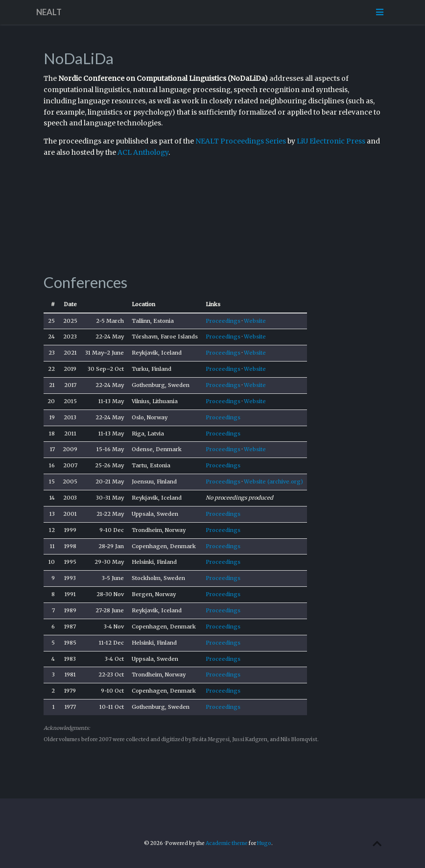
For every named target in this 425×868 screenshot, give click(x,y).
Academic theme (227, 843)
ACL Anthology (143, 152)
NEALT (49, 12)
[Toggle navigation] (379, 12)
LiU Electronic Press (331, 141)
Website (255, 321)
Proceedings (223, 321)
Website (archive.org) (273, 482)
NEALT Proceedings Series (241, 141)
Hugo (264, 843)
